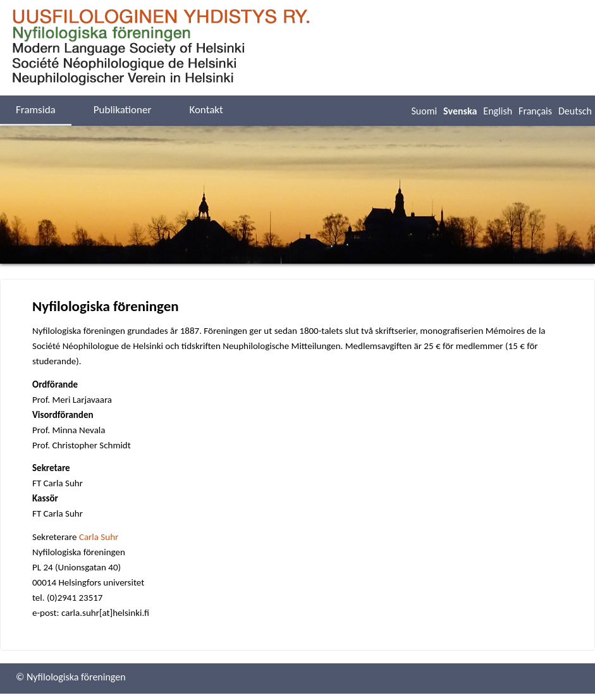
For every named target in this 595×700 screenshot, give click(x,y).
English (498, 111)
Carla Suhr (99, 537)
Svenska (460, 111)
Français (535, 111)
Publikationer (123, 110)
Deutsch (575, 111)
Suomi (424, 111)
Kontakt (206, 110)
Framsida (36, 110)
